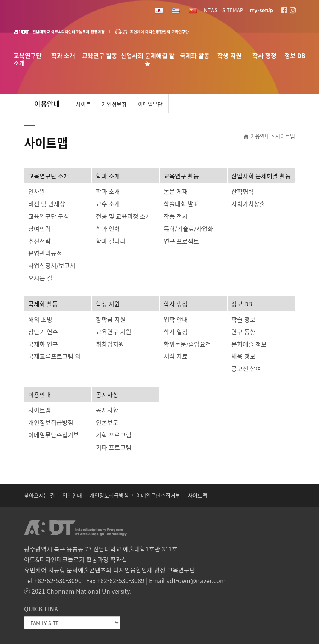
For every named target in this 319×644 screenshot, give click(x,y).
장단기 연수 (43, 332)
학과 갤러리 (111, 241)
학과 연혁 (108, 228)
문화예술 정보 (249, 344)
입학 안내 (176, 319)
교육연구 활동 (100, 56)
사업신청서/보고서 (52, 265)
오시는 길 (40, 278)
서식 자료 (176, 356)
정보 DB (295, 56)
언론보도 (107, 422)
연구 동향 (243, 332)
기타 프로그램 (114, 447)
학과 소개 (63, 56)
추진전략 (39, 241)
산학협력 (243, 191)
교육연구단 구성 (49, 216)
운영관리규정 (45, 253)
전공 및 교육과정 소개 (124, 216)
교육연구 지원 (114, 332)
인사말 (37, 191)
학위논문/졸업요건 (187, 344)
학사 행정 (264, 56)
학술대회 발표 (181, 204)
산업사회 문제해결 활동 (148, 57)
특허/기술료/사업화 (188, 228)
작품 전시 (176, 216)
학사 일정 (176, 332)
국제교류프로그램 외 (54, 356)
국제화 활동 (195, 56)
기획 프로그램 (114, 435)
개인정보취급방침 (114, 107)
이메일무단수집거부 (150, 107)
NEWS (211, 10)
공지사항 (107, 394)
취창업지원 (110, 344)
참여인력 (39, 228)
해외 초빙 (40, 319)
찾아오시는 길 (39, 495)
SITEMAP (233, 10)
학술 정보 (243, 319)
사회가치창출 (248, 204)
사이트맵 (83, 107)
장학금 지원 (111, 319)
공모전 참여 (246, 368)
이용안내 (39, 394)
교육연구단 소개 (28, 57)
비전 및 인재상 (47, 204)
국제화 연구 (43, 344)
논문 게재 (176, 191)
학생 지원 (229, 56)
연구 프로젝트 (181, 241)
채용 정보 (243, 356)
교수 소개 (108, 204)
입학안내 (72, 495)
